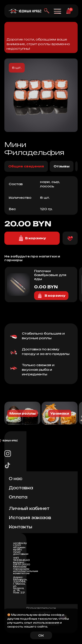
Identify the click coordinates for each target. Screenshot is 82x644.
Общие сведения (26, 166)
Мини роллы (23, 413)
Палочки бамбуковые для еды (50, 275)
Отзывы (62, 166)
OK (41, 635)
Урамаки (60, 413)
